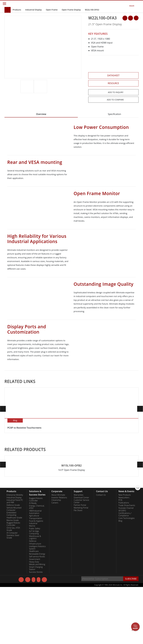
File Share (78, 567)
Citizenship (56, 557)
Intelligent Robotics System (37, 604)
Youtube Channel (126, 565)
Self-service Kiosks (37, 613)
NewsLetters (124, 554)
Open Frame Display (71, 10)
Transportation (36, 575)
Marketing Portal (81, 564)
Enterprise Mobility (15, 551)
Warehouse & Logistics (35, 594)
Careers (55, 559)
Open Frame (52, 10)
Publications (124, 559)
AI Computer (12, 589)
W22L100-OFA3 (92, 10)
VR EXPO (122, 567)
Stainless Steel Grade (13, 593)
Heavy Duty (34, 618)
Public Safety (35, 585)
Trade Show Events (127, 562)
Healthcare (34, 608)
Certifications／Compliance (125, 571)
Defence (33, 598)
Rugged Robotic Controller (13, 580)
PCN (120, 557)
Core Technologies (127, 575)
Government (35, 616)
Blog (120, 577)
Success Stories (36, 629)
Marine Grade (13, 577)
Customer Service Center (81, 558)
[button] (79, 90)
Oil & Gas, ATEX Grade (13, 585)
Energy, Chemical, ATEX (37, 563)
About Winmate (58, 551)
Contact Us (101, 551)
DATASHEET (113, 75)
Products (17, 10)
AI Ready (33, 560)
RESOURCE (113, 83)
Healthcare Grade (14, 574)
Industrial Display (34, 10)
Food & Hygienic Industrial (36, 579)
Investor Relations (59, 554)
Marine (32, 582)
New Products (125, 551)
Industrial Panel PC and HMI (15, 558)
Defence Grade (13, 562)
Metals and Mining (37, 621)
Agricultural (34, 572)
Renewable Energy (37, 610)
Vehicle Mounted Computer (14, 565)
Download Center (81, 554)
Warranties (79, 551)
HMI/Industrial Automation (35, 568)
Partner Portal (80, 562)
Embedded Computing (11, 570)
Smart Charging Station (36, 625)
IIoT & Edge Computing (34, 589)
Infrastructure (35, 600)
